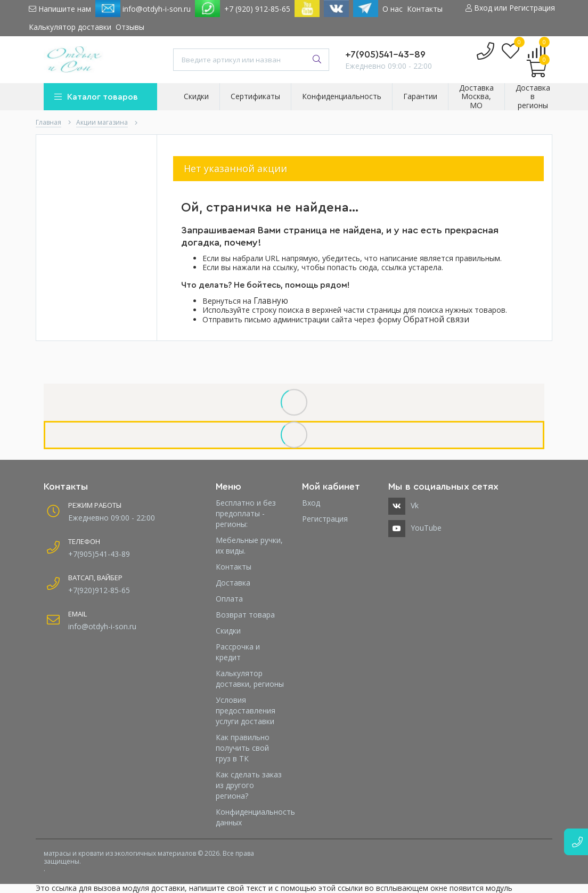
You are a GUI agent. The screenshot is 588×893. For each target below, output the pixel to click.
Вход (311, 503)
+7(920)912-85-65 (99, 590)
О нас (393, 9)
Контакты (425, 9)
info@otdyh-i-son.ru (143, 9)
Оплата (229, 599)
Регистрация (325, 519)
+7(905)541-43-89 (385, 54)
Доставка (233, 583)
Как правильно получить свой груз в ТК (243, 748)
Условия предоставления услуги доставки (246, 711)
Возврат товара (245, 615)
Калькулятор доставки (70, 27)
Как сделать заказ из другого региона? (249, 785)
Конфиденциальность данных (251, 817)
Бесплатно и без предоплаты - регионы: (246, 513)
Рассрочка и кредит (238, 652)
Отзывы (130, 27)
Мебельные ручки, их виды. (249, 545)
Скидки (228, 631)
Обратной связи (436, 319)
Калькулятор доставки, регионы (250, 679)
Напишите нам (60, 9)
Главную (271, 301)
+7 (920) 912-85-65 (257, 9)
